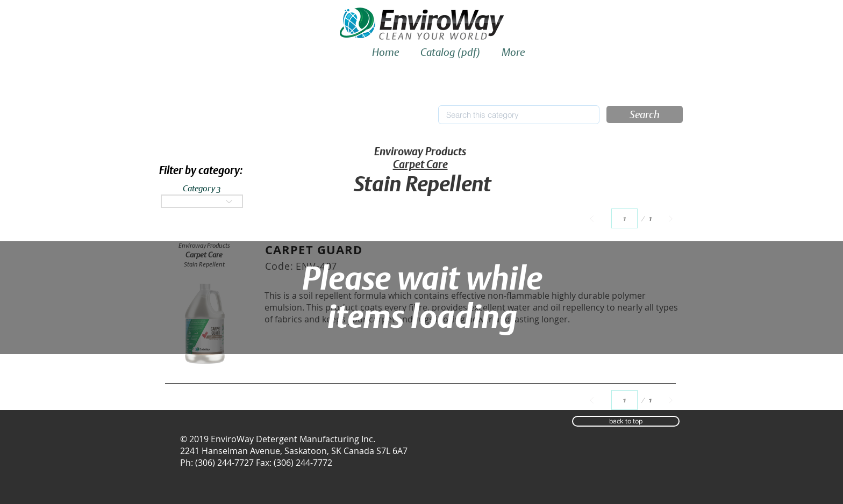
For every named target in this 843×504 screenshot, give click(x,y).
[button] (645, 114)
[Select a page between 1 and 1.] (624, 218)
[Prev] (592, 218)
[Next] (671, 218)
